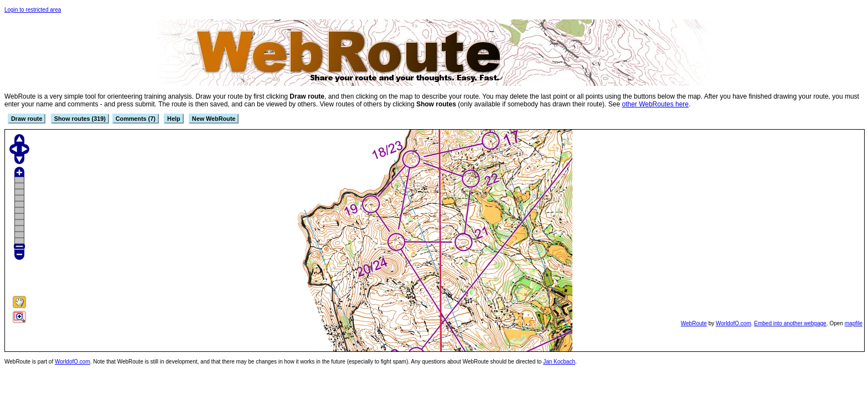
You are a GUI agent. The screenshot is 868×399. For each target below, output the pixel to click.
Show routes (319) (80, 119)
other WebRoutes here (655, 104)
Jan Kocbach (559, 362)
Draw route (27, 119)
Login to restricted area (33, 10)
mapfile (854, 323)
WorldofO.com (733, 323)
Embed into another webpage (790, 323)
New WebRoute (214, 119)
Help (174, 119)
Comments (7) (136, 119)
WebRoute (694, 323)
